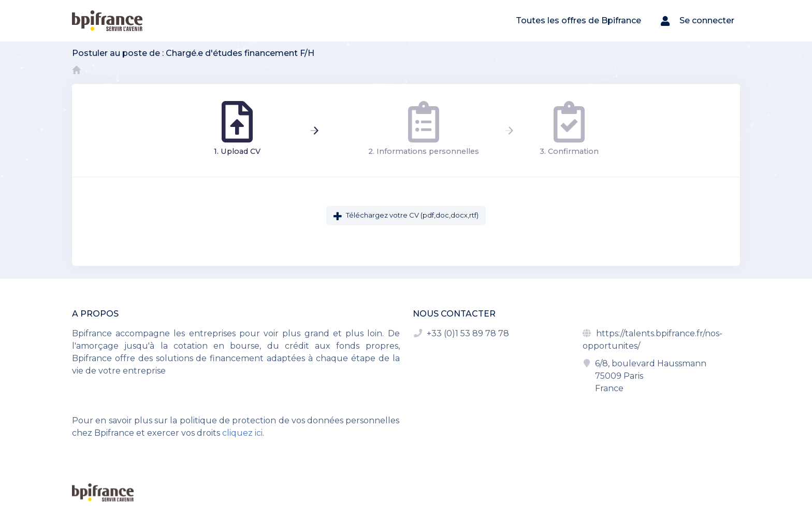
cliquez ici (242, 433)
